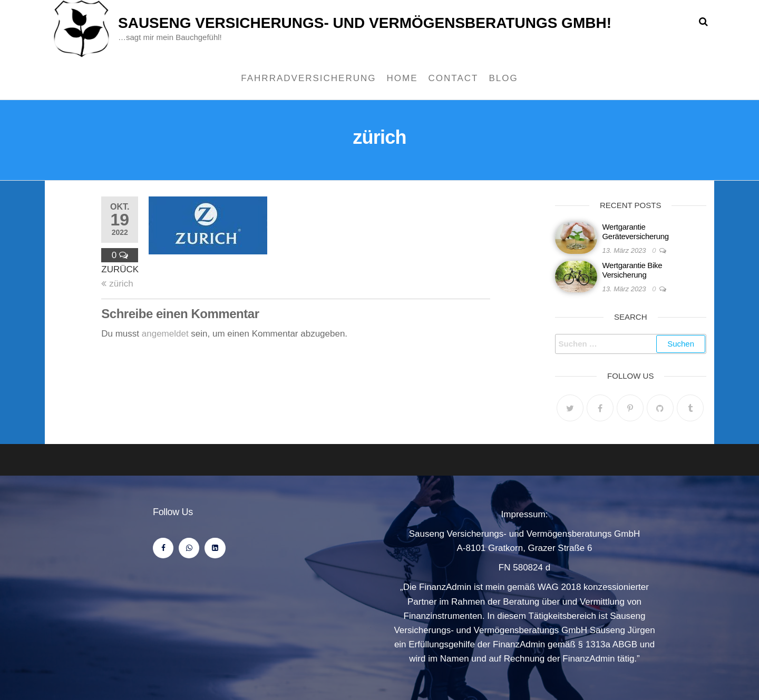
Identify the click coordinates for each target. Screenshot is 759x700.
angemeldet (165, 334)
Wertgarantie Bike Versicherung (632, 270)
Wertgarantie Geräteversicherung (636, 231)
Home (402, 78)
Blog (503, 78)
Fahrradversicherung (308, 78)
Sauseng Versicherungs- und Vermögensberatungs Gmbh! (365, 23)
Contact (454, 78)
